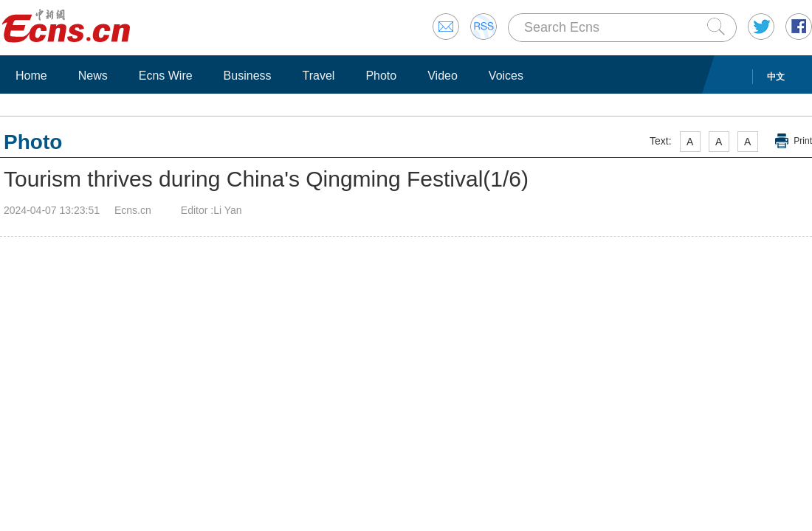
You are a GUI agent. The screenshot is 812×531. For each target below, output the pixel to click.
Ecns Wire (166, 76)
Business (248, 76)
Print (803, 141)
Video (443, 76)
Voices (506, 76)
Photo (381, 76)
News (93, 76)
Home (31, 76)
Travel (319, 76)
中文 (776, 77)
